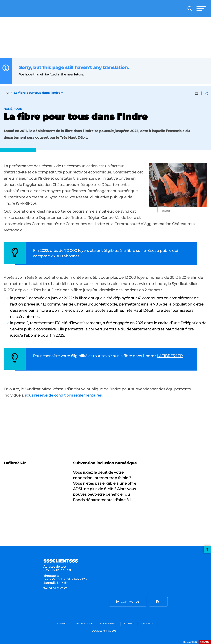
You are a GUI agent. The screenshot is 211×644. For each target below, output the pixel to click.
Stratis (205, 642)
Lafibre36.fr (15, 463)
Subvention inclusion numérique (105, 463)
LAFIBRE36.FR (170, 356)
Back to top (207, 549)
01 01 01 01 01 (58, 588)
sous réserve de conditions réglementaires (63, 395)
